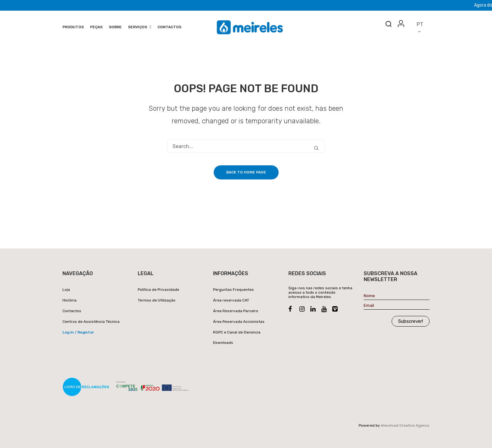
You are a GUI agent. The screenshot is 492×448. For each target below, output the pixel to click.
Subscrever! (411, 321)
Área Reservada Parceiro (236, 311)
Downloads (223, 343)
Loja (66, 290)
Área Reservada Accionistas (239, 322)
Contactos (72, 311)
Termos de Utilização (157, 300)
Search (388, 25)
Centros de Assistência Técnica (91, 322)
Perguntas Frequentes (233, 290)
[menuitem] (73, 27)
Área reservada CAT (231, 300)
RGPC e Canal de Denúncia (237, 332)
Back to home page (246, 172)
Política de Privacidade (158, 290)
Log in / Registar (78, 332)
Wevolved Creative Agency (405, 425)
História (70, 300)
